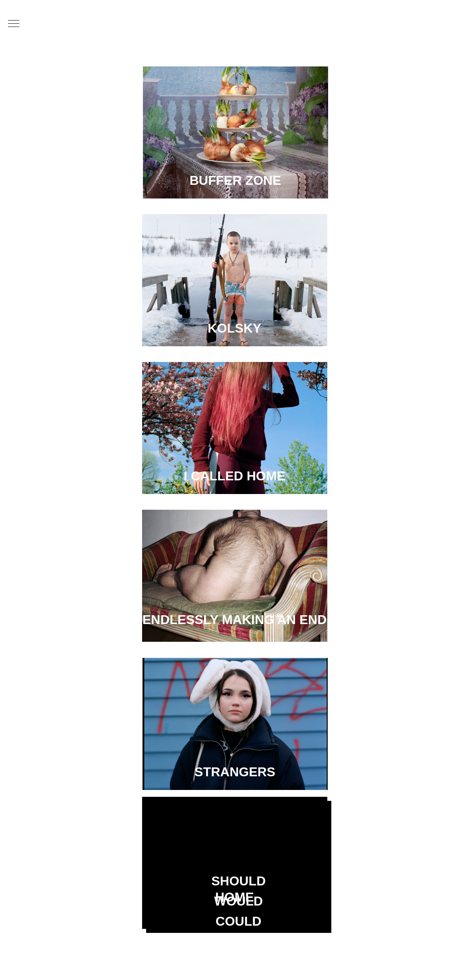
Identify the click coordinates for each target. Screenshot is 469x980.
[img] (236, 132)
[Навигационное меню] (14, 24)
